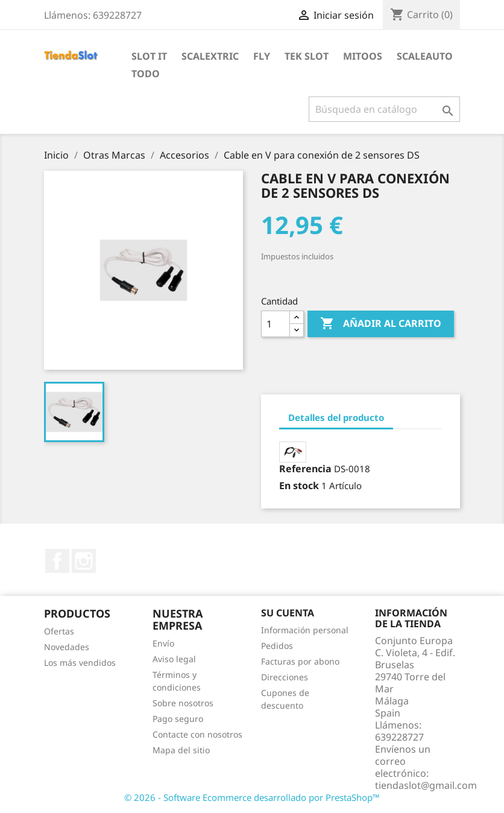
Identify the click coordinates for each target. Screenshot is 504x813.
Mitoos (363, 56)
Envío (163, 643)
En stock (299, 486)
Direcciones (285, 677)
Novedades (67, 647)
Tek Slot (307, 56)
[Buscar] (384, 109)
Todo (146, 74)
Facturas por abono (300, 661)
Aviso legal (174, 659)
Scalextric (210, 56)
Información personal (305, 630)
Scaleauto (425, 56)
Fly (262, 56)
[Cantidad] (276, 324)
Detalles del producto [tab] (336, 417)
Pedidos (277, 646)
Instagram (84, 561)
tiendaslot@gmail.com (426, 785)
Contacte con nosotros (197, 734)
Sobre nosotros (183, 703)
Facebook (57, 561)
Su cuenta (288, 613)
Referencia (305, 469)
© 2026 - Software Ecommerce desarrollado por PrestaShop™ (252, 797)
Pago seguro (178, 719)
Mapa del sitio (181, 750)
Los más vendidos (80, 663)
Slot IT (149, 56)
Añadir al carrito (381, 324)
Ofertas (59, 631)
